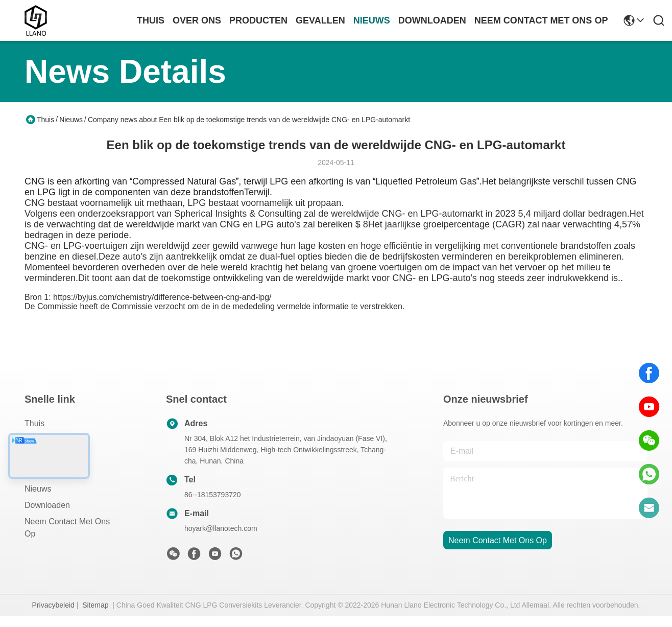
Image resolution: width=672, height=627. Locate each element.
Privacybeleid (53, 605)
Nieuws (71, 120)
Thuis (151, 20)
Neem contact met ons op (67, 528)
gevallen (320, 20)
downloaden (432, 20)
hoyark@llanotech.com (221, 528)
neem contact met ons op (541, 20)
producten (258, 20)
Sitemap (95, 605)
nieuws (372, 20)
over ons (197, 20)
